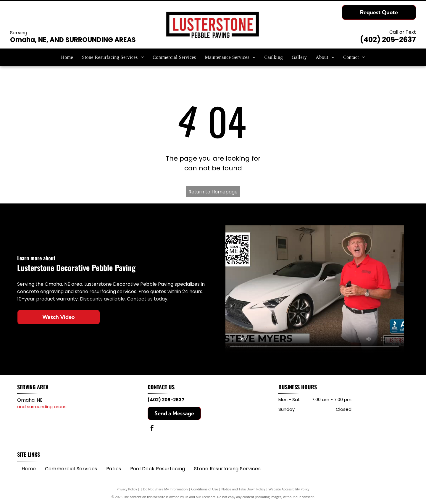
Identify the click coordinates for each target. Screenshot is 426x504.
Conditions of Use (205, 489)
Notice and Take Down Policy (243, 489)
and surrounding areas (42, 407)
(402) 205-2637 (388, 39)
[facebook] (152, 429)
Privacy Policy (127, 489)
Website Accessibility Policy (289, 489)
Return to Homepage (213, 192)
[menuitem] (67, 57)
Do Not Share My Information (166, 489)
